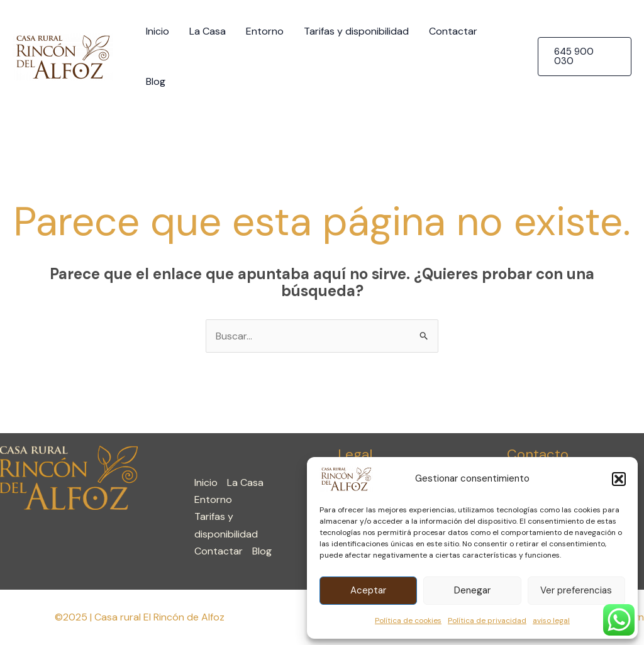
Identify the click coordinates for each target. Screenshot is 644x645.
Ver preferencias (576, 590)
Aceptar (368, 590)
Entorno (265, 31)
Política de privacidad (487, 620)
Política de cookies (408, 620)
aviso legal (551, 620)
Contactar (453, 31)
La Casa (208, 31)
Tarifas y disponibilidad (356, 31)
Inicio (158, 31)
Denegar (472, 590)
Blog (156, 81)
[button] (619, 479)
